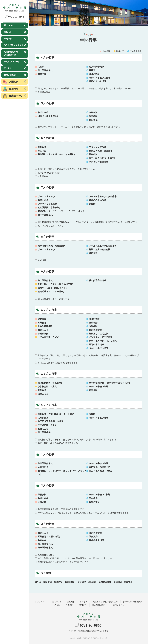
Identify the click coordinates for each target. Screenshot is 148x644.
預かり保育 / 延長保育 (14, 45)
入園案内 (14, 82)
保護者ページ (16, 96)
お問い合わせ (10, 75)
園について (9, 25)
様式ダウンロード (12, 62)
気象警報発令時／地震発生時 (11, 53)
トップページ (41, 602)
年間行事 (8, 39)
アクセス (8, 68)
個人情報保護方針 (100, 605)
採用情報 (14, 89)
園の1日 (7, 32)
